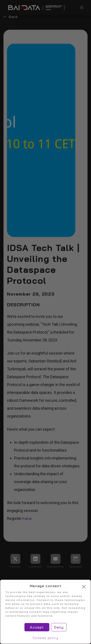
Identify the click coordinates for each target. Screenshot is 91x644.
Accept (37, 627)
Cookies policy (45, 638)
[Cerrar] (84, 587)
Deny (59, 627)
